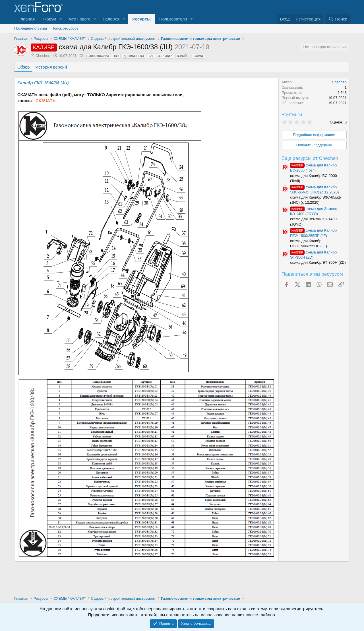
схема (198, 56)
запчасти (165, 56)
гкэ (116, 56)
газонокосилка (98, 56)
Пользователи (173, 19)
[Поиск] (338, 19)
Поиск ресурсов (65, 28)
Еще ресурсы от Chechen (310, 158)
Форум (50, 19)
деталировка (134, 56)
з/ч (151, 56)
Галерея (111, 19)
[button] (61, 19)
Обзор (23, 67)
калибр (183, 56)
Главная (27, 19)
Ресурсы (141, 19)
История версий (51, 67)
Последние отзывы (31, 28)
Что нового (80, 19)
